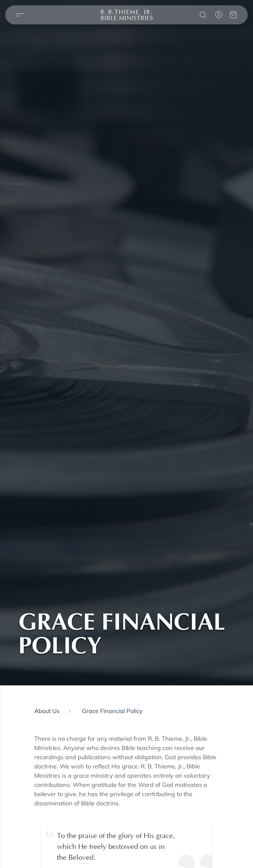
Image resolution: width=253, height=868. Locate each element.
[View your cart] (233, 15)
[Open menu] (20, 15)
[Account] (219, 15)
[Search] (203, 15)
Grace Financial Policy (112, 711)
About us (47, 711)
